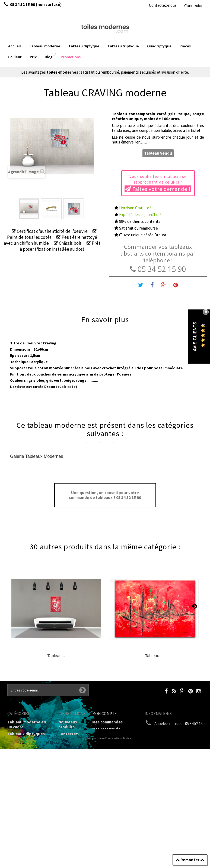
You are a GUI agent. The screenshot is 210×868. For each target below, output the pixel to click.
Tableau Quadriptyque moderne (29, 760)
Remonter (190, 860)
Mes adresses (105, 748)
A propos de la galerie (69, 794)
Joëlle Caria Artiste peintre (69, 825)
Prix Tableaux (20, 781)
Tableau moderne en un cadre (27, 724)
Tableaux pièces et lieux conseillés (25, 810)
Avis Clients (195, 337)
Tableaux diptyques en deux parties (26, 736)
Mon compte (104, 714)
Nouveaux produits (68, 724)
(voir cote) (67, 387)
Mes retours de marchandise (106, 731)
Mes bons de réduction (114, 767)
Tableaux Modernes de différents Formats (29, 772)
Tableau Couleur (23, 789)
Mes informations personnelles (109, 757)
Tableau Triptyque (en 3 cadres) (28, 748)
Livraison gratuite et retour (69, 751)
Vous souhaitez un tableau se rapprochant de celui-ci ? (158, 183)
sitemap (66, 849)
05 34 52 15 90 (158, 269)
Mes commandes (107, 722)
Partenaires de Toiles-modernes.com (72, 808)
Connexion (194, 5)
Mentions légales (67, 765)
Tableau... (56, 656)
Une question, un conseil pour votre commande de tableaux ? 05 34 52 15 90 (105, 495)
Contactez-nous (163, 5)
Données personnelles (71, 839)
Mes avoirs (102, 741)
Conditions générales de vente (71, 779)
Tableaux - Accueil (24, 819)
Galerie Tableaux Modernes (36, 456)
